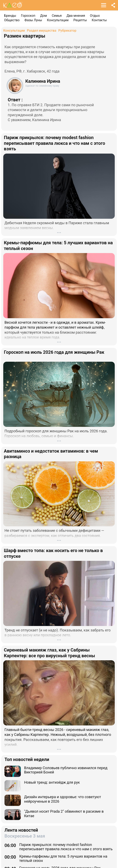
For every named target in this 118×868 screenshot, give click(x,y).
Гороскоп (28, 16)
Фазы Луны (33, 20)
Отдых (95, 16)
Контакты (99, 20)
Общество (12, 20)
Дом (44, 16)
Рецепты (80, 20)
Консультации (58, 20)
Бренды (10, 16)
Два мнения (76, 16)
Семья (57, 16)
